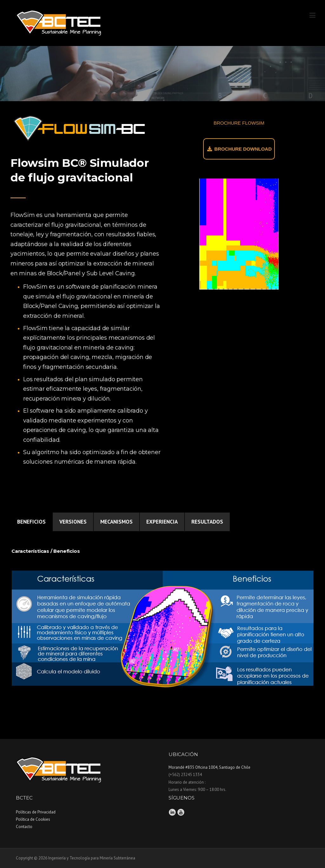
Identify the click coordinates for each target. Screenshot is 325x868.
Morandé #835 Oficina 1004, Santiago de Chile (209, 767)
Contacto (24, 827)
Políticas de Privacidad (36, 812)
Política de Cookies (33, 819)
